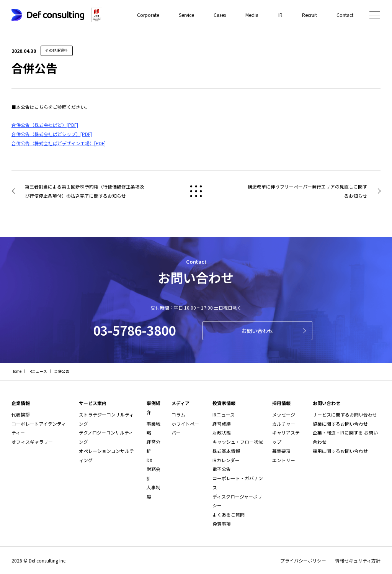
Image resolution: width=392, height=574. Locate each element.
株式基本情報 (226, 451)
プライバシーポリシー (303, 560)
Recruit (310, 15)
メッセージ (284, 414)
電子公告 (222, 469)
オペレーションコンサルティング (106, 455)
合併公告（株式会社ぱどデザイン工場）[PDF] (59, 143)
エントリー (284, 460)
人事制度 (154, 492)
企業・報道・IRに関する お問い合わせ (345, 437)
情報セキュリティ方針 (358, 560)
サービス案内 (93, 403)
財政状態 (222, 432)
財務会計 (154, 473)
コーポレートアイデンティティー (39, 428)
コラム (178, 414)
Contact (345, 15)
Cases (221, 15)
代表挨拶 (21, 414)
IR (281, 15)
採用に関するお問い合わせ (340, 451)
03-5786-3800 (134, 330)
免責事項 (222, 524)
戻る (196, 191)
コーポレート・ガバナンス (238, 483)
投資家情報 (224, 403)
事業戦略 (154, 428)
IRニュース (224, 414)
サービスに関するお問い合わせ (345, 414)
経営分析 (154, 446)
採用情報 (281, 403)
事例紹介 (154, 408)
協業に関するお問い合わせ (340, 424)
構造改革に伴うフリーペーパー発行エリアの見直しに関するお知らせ (307, 191)
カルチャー (284, 424)
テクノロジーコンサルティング (106, 437)
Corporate (151, 15)
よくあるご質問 (229, 514)
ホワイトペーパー (185, 428)
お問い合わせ (257, 330)
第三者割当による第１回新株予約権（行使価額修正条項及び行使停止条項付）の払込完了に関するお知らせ (85, 191)
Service (188, 15)
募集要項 (281, 451)
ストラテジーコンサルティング (106, 419)
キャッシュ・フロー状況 (238, 442)
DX (149, 460)
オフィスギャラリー (32, 442)
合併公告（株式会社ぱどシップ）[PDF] (52, 134)
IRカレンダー (226, 460)
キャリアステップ (286, 437)
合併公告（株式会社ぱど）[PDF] (45, 125)
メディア (180, 403)
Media (252, 15)
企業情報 (21, 403)
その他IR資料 (56, 50)
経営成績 (222, 424)
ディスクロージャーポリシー (237, 501)
